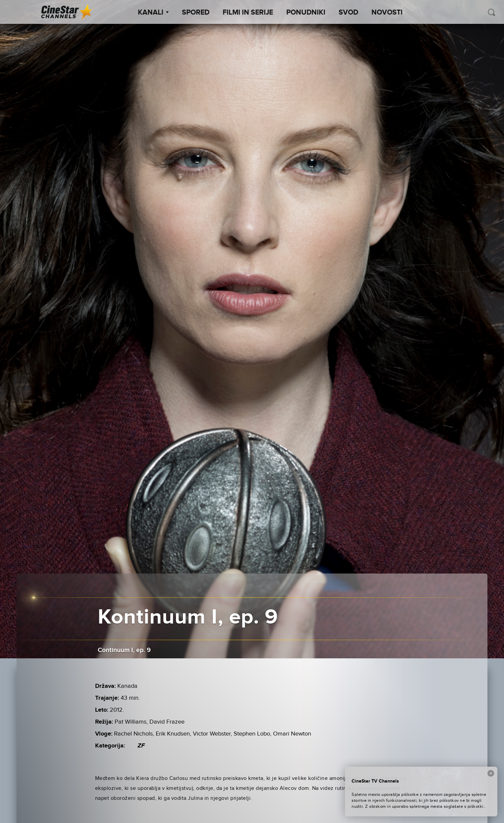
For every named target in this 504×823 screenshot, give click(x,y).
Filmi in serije (248, 13)
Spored (196, 13)
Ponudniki (306, 13)
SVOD (348, 13)
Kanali (153, 13)
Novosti (387, 13)
